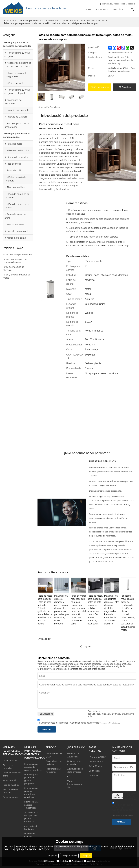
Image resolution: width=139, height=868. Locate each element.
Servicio (117, 9)
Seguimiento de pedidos (54, 763)
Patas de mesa (10, 761)
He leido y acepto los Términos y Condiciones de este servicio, (79, 722)
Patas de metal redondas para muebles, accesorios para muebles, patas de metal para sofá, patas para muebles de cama (78, 610)
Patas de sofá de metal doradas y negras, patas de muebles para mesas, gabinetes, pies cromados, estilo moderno (62, 610)
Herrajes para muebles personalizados (40, 21)
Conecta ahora (102, 87)
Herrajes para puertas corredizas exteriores (31, 793)
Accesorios (46, 714)
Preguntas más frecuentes (53, 770)
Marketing (90, 861)
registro (132, 4)
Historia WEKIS (96, 762)
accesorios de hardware (31, 828)
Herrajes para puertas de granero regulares (33, 767)
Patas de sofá (10, 780)
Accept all (86, 856)
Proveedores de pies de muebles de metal (15, 261)
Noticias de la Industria (74, 763)
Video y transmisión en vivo (74, 784)
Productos (101, 9)
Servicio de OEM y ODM (54, 755)
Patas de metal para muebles (18, 255)
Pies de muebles (70, 21)
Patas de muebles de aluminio (14, 268)
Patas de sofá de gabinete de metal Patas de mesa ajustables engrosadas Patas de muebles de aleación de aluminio (112, 610)
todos (15, 21)
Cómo (70, 776)
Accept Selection (69, 856)
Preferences (76, 861)
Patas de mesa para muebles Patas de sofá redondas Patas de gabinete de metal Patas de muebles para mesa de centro (45, 610)
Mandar (47, 729)
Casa (89, 9)
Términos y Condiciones (110, 723)
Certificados (95, 771)
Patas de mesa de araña (12, 774)
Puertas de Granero (30, 835)
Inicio (6, 21)
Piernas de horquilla (8, 767)
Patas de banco (11, 797)
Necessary (50, 861)
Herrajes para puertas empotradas (31, 805)
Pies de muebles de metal (94, 21)
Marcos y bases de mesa (11, 791)
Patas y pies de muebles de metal (17, 276)
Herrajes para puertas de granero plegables (31, 779)
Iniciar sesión (120, 4)
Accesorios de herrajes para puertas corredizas (31, 817)
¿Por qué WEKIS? (97, 757)
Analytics (62, 861)
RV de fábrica (95, 766)
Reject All (53, 856)
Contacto (93, 775)
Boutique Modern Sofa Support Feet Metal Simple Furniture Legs (120, 60)
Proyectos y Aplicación (73, 755)
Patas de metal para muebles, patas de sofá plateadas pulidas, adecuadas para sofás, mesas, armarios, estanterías (95, 610)
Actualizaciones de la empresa (75, 770)
